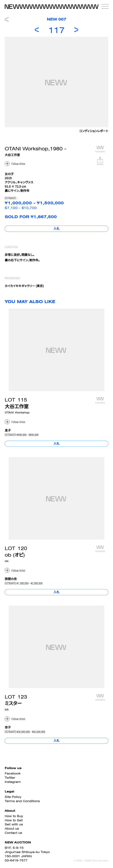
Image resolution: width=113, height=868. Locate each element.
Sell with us (14, 824)
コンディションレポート (94, 131)
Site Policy (13, 797)
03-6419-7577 (16, 860)
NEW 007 (57, 19)
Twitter (10, 778)
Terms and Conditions (22, 801)
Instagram (13, 782)
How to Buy (14, 816)
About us (12, 828)
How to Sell (14, 820)
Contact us (13, 833)
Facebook (13, 773)
